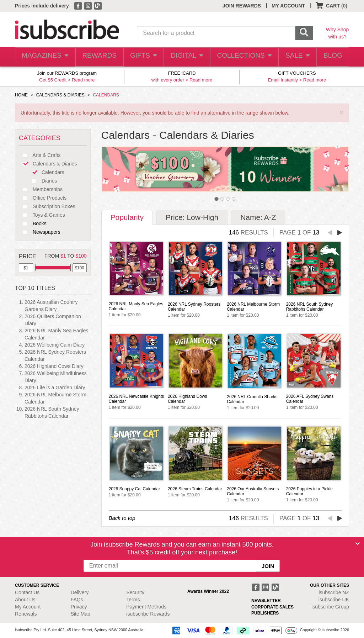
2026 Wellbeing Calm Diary (55, 345)
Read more (83, 80)
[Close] (358, 544)
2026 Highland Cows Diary (54, 366)
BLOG (332, 57)
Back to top (122, 518)
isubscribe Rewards (148, 614)
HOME (21, 95)
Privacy (79, 607)
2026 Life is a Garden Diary (55, 387)
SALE (295, 57)
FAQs (77, 600)
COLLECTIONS (242, 57)
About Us (25, 600)
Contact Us (27, 592)
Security (135, 592)
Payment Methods (146, 607)
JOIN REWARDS (242, 6)
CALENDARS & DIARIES (60, 95)
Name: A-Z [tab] (258, 217)
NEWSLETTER (266, 601)
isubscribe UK (334, 600)
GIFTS (142, 57)
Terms (133, 600)
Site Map (81, 614)
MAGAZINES (44, 57)
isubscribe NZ (334, 592)
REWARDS (97, 57)
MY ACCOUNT (288, 6)
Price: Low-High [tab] (192, 217)
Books (33, 223)
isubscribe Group (330, 607)
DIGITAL (186, 57)
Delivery (80, 592)
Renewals (26, 614)
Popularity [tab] (127, 217)
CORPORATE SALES (272, 607)
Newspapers (40, 232)
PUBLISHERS (265, 613)
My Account (28, 607)
